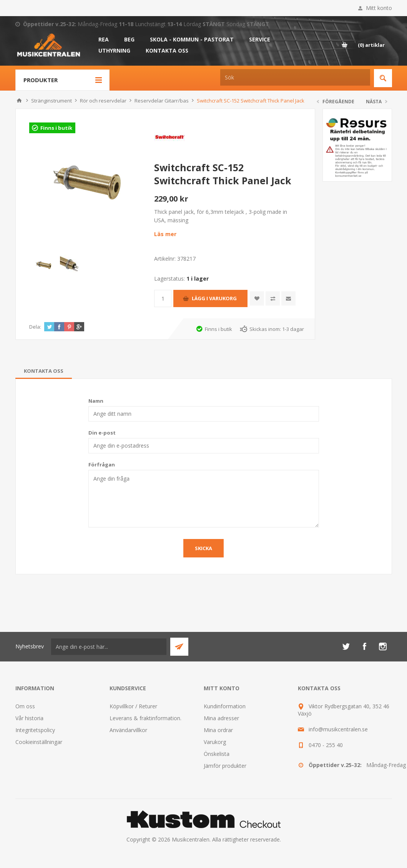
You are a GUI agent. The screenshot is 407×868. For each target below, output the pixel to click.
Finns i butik (56, 128)
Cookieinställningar (39, 742)
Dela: (35, 327)
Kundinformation (225, 706)
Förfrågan (102, 465)
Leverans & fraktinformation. (145, 718)
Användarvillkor (128, 730)
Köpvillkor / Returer (133, 706)
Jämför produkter (225, 766)
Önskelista (217, 754)
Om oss (25, 706)
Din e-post (102, 433)
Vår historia (29, 718)
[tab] (44, 371)
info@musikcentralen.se (338, 729)
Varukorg (215, 742)
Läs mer (165, 234)
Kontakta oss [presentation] (44, 371)
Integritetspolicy (35, 730)
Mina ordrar (218, 730)
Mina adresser (221, 718)
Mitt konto (379, 8)
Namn (96, 401)
